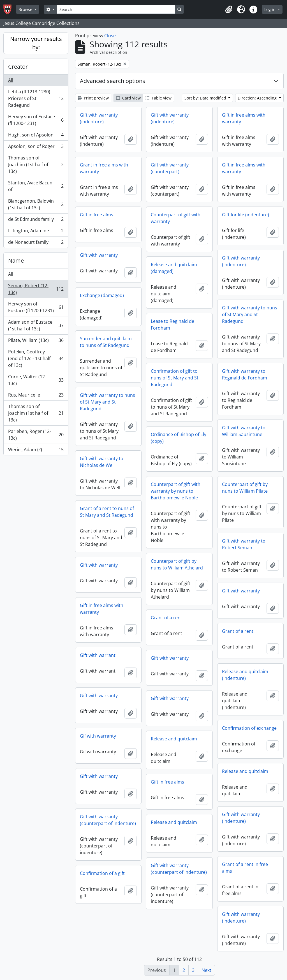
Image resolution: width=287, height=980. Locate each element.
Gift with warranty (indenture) (99, 118)
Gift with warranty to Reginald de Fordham (245, 374)
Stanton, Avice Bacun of (36, 186)
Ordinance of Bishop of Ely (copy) (179, 438)
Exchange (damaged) (102, 295)
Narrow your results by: (36, 43)
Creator (18, 67)
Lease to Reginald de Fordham (173, 325)
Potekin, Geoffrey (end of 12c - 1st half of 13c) (36, 358)
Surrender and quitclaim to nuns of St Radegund (106, 342)
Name (16, 260)
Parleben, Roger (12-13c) (36, 435)
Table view (158, 98)
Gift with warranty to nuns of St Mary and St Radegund (250, 314)
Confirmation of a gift (102, 873)
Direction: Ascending (258, 98)
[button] (229, 10)
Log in (270, 9)
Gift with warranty (99, 255)
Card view (128, 98)
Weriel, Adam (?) (36, 451)
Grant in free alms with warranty (104, 168)
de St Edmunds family (36, 220)
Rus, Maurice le (36, 396)
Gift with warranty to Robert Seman (244, 544)
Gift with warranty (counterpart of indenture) (108, 820)
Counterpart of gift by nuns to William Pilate (245, 488)
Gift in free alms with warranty (244, 118)
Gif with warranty (98, 736)
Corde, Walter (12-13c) (36, 380)
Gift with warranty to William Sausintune (244, 431)
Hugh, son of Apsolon (36, 136)
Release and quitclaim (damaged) (174, 268)
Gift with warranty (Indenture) (241, 261)
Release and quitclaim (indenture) (245, 675)
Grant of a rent (166, 618)
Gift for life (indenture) (246, 215)
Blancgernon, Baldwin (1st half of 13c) (36, 204)
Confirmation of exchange (249, 728)
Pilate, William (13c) (36, 341)
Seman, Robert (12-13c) (36, 289)
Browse (26, 9)
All (11, 80)
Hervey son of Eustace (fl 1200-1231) (36, 120)
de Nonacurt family (36, 243)
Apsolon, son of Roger (36, 148)
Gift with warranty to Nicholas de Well (102, 462)
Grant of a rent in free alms (245, 868)
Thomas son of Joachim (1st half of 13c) (36, 165)
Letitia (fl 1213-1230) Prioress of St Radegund (36, 98)
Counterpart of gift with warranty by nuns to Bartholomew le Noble (176, 491)
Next (206, 970)
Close (110, 36)
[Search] (116, 9)
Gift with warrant (98, 655)
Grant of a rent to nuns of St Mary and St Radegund (107, 512)
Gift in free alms (97, 215)
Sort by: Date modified (206, 98)
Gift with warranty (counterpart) (170, 168)
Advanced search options (113, 81)
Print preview (93, 98)
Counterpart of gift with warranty (176, 218)
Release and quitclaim (174, 739)
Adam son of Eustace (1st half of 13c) (36, 325)
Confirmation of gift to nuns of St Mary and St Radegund (175, 378)
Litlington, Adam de (36, 232)
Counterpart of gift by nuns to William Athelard (177, 564)
